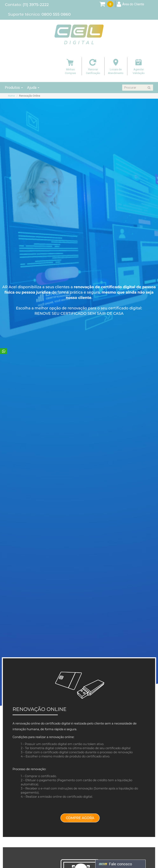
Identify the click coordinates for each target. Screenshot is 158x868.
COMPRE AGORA (80, 818)
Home (11, 96)
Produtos (14, 88)
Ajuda (33, 88)
